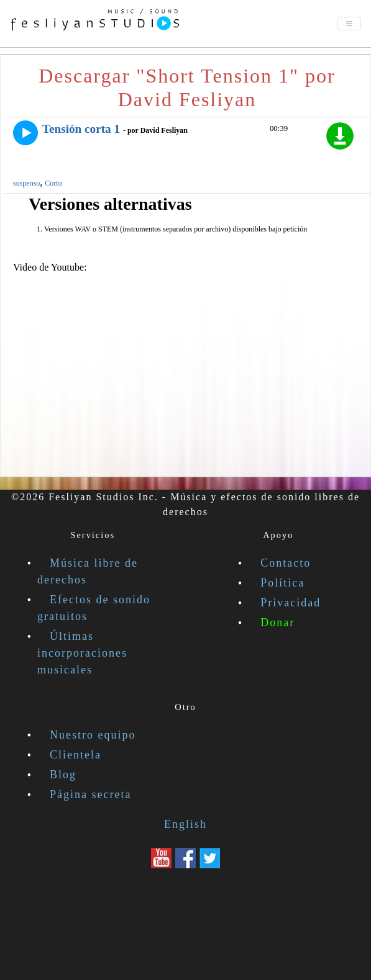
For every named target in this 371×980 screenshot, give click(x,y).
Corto (53, 183)
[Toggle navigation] (349, 24)
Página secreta (90, 794)
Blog (63, 775)
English (185, 824)
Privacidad (291, 603)
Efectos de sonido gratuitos (94, 608)
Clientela (76, 755)
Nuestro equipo (93, 735)
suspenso (26, 183)
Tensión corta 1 (81, 129)
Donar (277, 623)
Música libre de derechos (88, 571)
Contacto (286, 563)
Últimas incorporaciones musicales (82, 653)
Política (282, 583)
